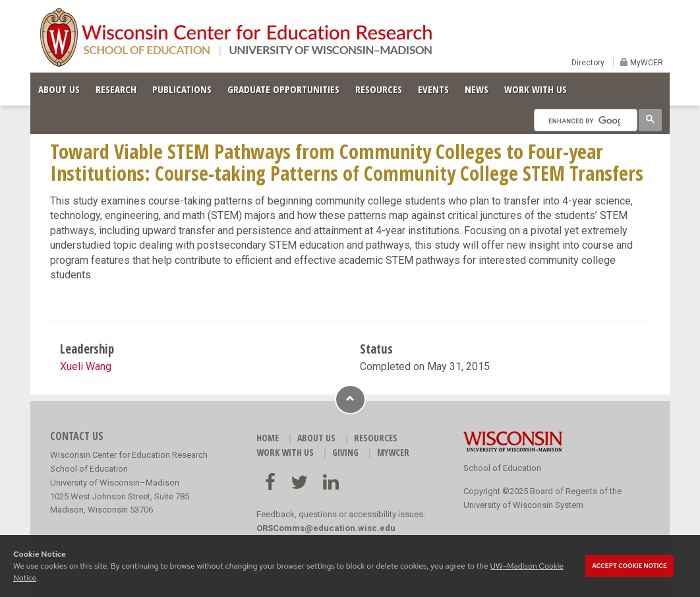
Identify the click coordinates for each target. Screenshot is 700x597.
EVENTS (433, 89)
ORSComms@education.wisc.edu (326, 528)
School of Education (502, 468)
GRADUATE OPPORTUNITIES (283, 89)
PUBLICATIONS (182, 89)
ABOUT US (59, 89)
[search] (584, 121)
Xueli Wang (86, 366)
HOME (268, 438)
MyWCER (646, 63)
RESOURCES (379, 89)
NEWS (477, 89)
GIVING (345, 452)
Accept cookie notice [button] (629, 566)
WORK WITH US (536, 89)
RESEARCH (116, 89)
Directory (588, 63)
